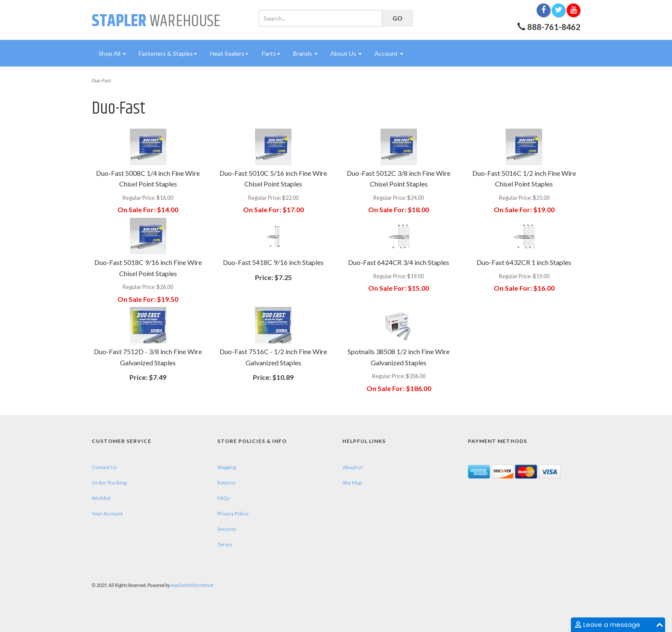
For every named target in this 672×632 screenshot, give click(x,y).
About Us (346, 53)
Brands (305, 53)
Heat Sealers (229, 53)
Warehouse (156, 21)
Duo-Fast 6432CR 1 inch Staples (524, 262)
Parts (271, 53)
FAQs (224, 498)
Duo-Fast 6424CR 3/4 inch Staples (399, 262)
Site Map (352, 483)
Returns (226, 483)
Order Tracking (109, 483)
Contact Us (104, 467)
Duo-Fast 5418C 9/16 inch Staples (273, 262)
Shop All (112, 53)
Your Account (107, 513)
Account (389, 53)
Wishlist (101, 498)
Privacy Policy (233, 513)
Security (227, 529)
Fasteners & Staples (168, 53)
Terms (225, 544)
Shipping (227, 467)
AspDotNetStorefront (192, 585)
